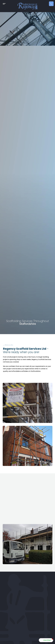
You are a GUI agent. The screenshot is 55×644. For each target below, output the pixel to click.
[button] (46, 640)
